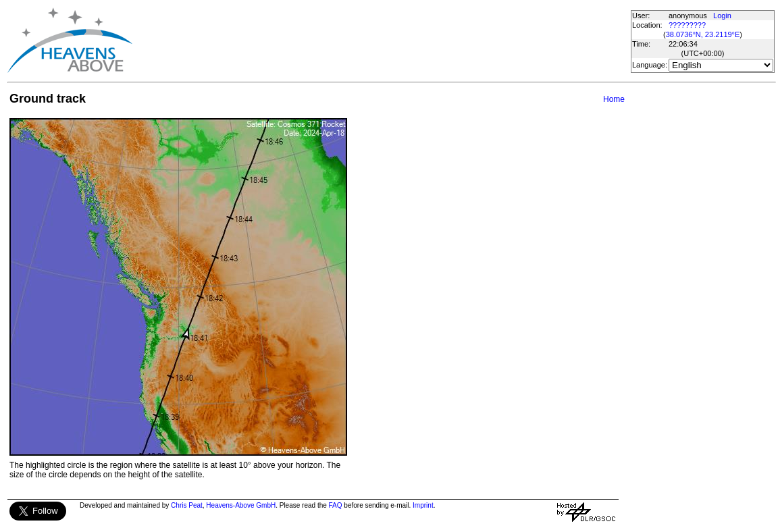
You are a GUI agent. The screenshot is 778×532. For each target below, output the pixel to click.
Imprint (423, 505)
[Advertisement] (381, 41)
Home (614, 99)
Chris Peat (187, 505)
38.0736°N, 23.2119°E (703, 34)
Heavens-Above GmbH (241, 505)
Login (722, 16)
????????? (687, 25)
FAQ (336, 505)
